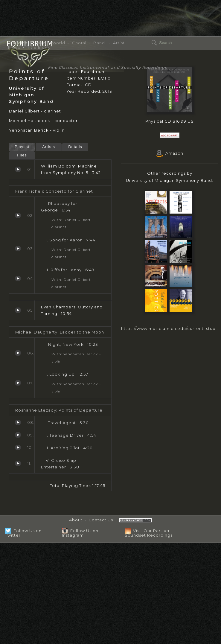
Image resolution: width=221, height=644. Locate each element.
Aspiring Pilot (18, 447)
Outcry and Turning (18, 310)
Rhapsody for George (18, 215)
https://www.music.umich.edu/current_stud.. (170, 328)
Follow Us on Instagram (80, 533)
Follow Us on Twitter (23, 533)
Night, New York (18, 353)
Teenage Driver (18, 435)
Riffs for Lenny (18, 278)
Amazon (170, 153)
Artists (49, 147)
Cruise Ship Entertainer (18, 463)
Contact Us (101, 520)
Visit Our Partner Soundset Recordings (149, 533)
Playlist (22, 147)
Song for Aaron (18, 249)
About (76, 520)
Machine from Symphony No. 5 (18, 169)
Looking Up (18, 383)
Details (75, 147)
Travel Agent (18, 422)
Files (22, 155)
